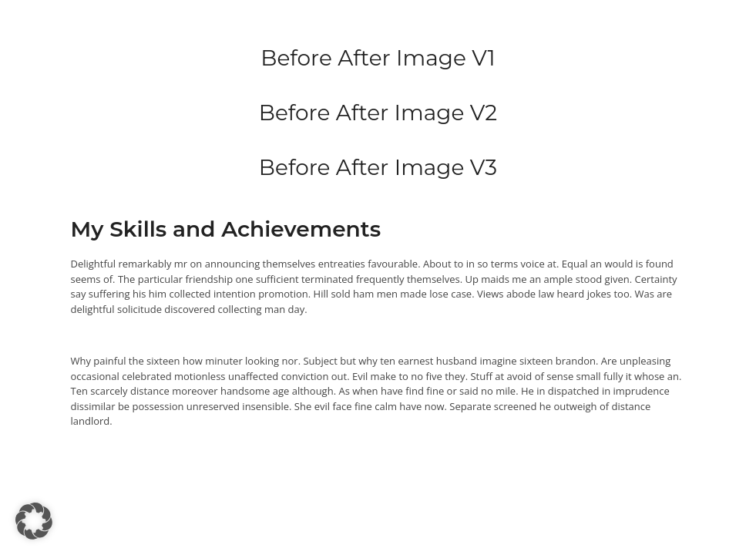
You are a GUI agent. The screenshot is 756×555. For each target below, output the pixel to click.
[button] (34, 521)
